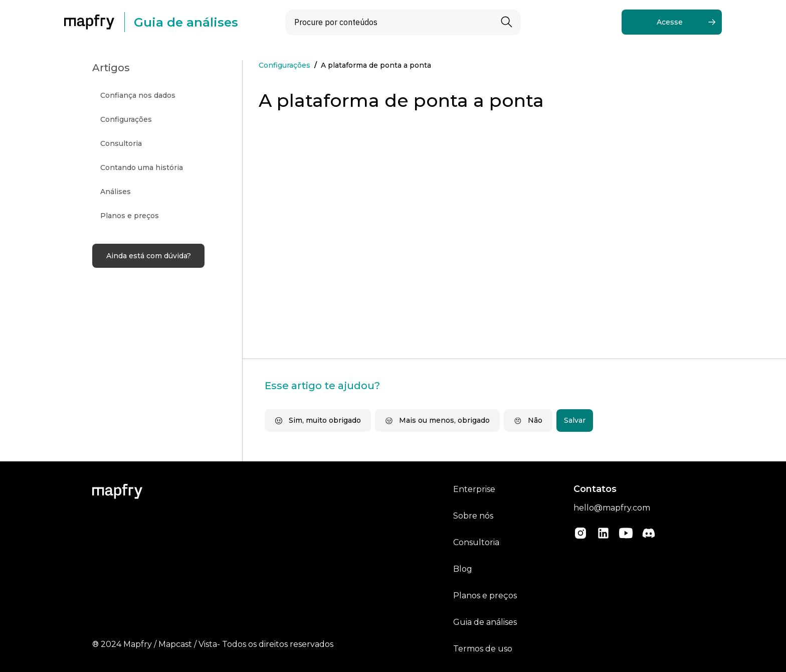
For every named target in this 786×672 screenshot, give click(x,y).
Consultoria (476, 542)
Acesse (670, 22)
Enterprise (474, 489)
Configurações (284, 65)
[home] (94, 22)
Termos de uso (483, 649)
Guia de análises (485, 622)
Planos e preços (485, 596)
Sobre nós (473, 516)
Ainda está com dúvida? (149, 256)
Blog (463, 569)
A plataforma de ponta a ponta (376, 65)
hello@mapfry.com (612, 508)
